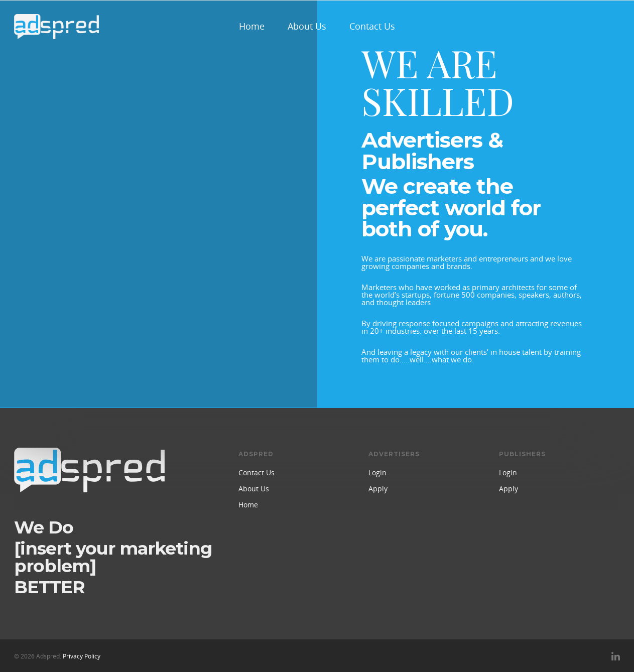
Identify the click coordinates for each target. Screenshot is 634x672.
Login (377, 473)
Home (252, 26)
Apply (378, 489)
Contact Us (372, 26)
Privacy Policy (82, 656)
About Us (307, 26)
